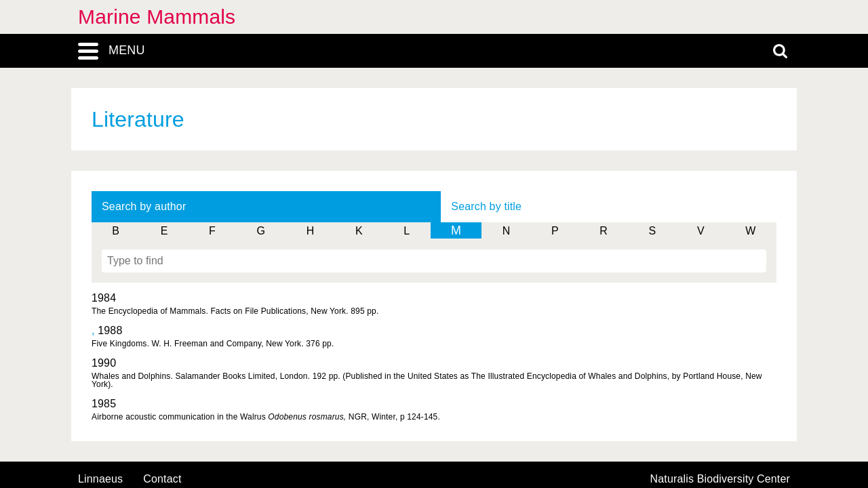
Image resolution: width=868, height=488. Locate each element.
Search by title (486, 206)
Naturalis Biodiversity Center (721, 479)
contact (162, 479)
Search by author (144, 206)
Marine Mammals (157, 17)
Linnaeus (100, 479)
